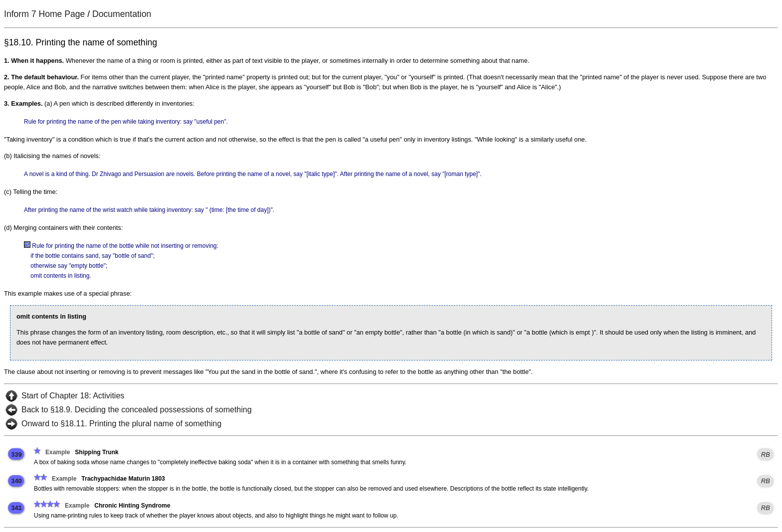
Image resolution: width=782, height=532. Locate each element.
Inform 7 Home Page (44, 14)
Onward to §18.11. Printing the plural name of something (121, 424)
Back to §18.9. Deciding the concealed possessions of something (137, 410)
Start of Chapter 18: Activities (73, 396)
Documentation (122, 14)
